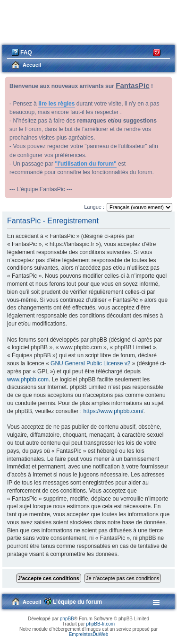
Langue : (94, 207)
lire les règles (56, 104)
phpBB (67, 619)
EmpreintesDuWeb (89, 634)
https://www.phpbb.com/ (113, 411)
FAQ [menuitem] (26, 53)
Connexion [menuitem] (157, 52)
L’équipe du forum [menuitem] (77, 602)
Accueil (32, 602)
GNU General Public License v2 (90, 363)
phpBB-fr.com (101, 624)
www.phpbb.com (28, 379)
